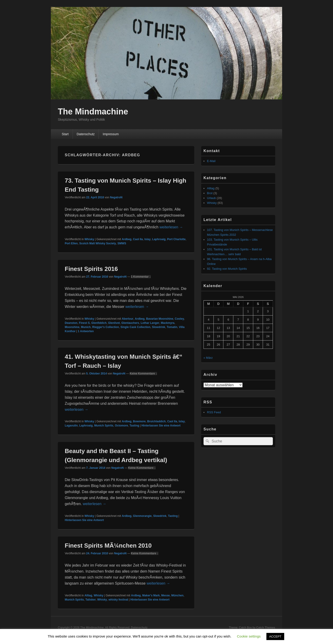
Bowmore (139, 421)
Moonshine (72, 327)
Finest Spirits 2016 (91, 269)
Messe (165, 595)
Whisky (89, 239)
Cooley (179, 319)
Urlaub (211, 198)
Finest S (84, 323)
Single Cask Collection (135, 327)
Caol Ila (138, 239)
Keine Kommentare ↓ (143, 374)
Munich (86, 327)
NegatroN (116, 197)
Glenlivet (114, 323)
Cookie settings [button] (249, 636)
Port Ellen (71, 243)
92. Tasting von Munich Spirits (227, 269)
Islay (147, 239)
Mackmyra (168, 323)
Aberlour (127, 319)
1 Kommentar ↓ (141, 277)
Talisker (90, 600)
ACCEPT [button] (275, 636)
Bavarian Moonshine (160, 319)
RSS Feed (214, 412)
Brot (210, 193)
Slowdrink (159, 327)
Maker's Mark (151, 595)
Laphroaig (159, 239)
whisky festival (118, 600)
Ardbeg (126, 239)
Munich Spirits (104, 426)
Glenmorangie (142, 516)
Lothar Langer (150, 323)
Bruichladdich (156, 421)
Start (65, 134)
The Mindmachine (93, 112)
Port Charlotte (176, 239)
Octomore (122, 426)
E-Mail (211, 161)
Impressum (111, 134)
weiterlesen (171, 227)
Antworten (86, 331)
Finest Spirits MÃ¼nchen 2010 (108, 546)
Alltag (88, 595)
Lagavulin (71, 426)
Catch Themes (266, 628)
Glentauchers (130, 323)
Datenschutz (86, 134)
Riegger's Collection (106, 327)
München (177, 595)
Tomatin (172, 327)
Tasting (134, 426)
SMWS (122, 243)
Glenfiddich (99, 323)
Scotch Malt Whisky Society (98, 243)
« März (208, 358)
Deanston (71, 323)
